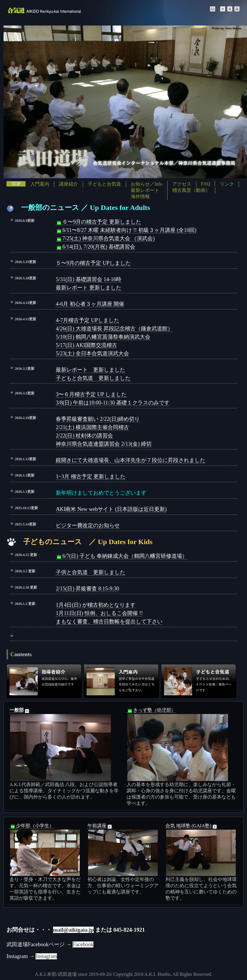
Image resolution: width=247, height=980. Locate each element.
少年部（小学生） (32, 826)
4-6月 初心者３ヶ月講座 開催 (90, 304)
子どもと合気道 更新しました (93, 378)
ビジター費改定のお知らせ (88, 525)
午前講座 (100, 826)
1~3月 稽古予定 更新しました (91, 477)
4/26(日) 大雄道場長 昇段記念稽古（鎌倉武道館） (114, 329)
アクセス (182, 184)
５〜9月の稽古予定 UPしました (93, 263)
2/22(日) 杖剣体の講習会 (84, 436)
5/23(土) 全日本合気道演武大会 (92, 353)
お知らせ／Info (147, 184)
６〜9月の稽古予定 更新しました (98, 222)
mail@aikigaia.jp (73, 930)
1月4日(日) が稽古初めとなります (96, 605)
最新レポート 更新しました (89, 288)
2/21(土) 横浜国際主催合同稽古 (92, 427)
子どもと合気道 (104, 184)
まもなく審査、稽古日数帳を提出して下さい (109, 622)
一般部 (20, 710)
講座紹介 (68, 184)
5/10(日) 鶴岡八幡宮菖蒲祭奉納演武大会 (103, 337)
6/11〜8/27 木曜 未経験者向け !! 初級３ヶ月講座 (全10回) (126, 230)
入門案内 (40, 184)
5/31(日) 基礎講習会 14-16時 (89, 279)
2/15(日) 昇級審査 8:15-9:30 (87, 589)
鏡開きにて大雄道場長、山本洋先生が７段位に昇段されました (130, 460)
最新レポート (145, 190)
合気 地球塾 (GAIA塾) (192, 826)
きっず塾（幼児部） (151, 710)
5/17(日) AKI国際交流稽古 (86, 345)
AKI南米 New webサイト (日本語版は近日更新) (111, 509)
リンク (227, 184)
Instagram (46, 956)
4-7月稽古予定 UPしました (87, 320)
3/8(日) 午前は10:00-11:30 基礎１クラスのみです (113, 403)
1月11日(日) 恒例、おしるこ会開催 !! (99, 613)
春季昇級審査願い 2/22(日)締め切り (98, 419)
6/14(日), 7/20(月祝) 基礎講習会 (95, 247)
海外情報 (140, 196)
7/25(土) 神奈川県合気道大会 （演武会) (105, 239)
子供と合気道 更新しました (90, 572)
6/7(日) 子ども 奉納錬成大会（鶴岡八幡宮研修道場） (122, 556)
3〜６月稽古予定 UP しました (91, 394)
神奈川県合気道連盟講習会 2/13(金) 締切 (104, 444)
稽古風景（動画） (191, 190)
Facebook (83, 944)
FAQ (206, 184)
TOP (16, 184)
